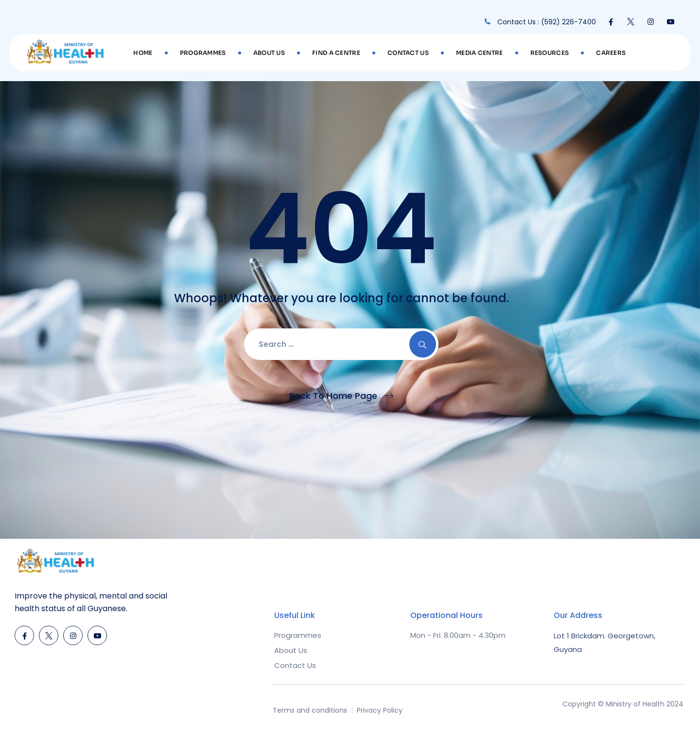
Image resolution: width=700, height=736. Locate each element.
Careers (611, 53)
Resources (550, 53)
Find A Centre (336, 53)
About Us (269, 53)
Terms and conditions (310, 710)
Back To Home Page (333, 396)
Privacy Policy (380, 710)
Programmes (203, 53)
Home (143, 53)
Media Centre (480, 53)
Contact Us (408, 53)
